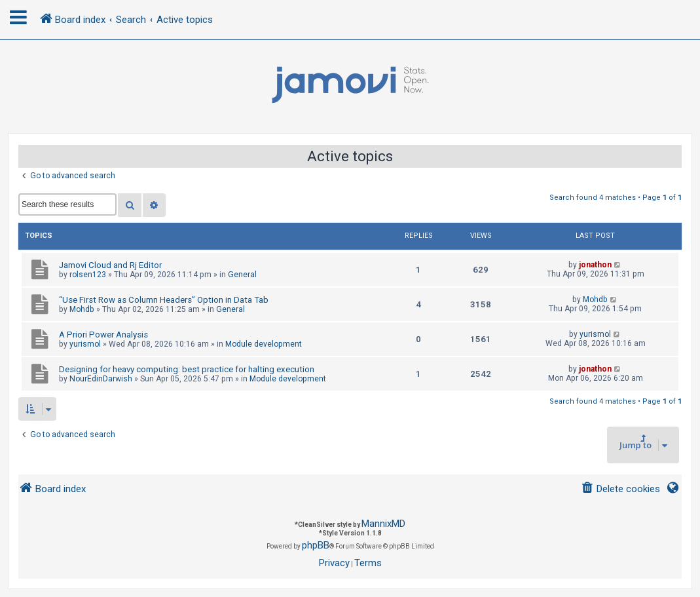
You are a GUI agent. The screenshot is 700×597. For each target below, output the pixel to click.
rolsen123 (88, 275)
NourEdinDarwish (101, 379)
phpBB (316, 545)
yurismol (85, 344)
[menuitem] (620, 489)
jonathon (595, 265)
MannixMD (383, 524)
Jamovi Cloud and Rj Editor (110, 265)
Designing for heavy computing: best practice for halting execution (187, 369)
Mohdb (82, 309)
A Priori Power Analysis (103, 335)
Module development (264, 344)
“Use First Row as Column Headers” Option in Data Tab (164, 300)
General (242, 275)
